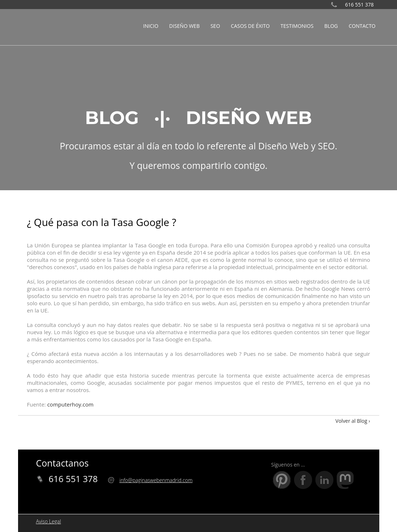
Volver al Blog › (353, 421)
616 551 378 (359, 5)
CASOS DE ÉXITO (250, 26)
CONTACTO (362, 26)
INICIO (151, 26)
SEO (215, 26)
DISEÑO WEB (184, 26)
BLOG (331, 26)
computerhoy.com (70, 404)
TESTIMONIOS (297, 26)
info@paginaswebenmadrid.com (156, 480)
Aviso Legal (49, 521)
